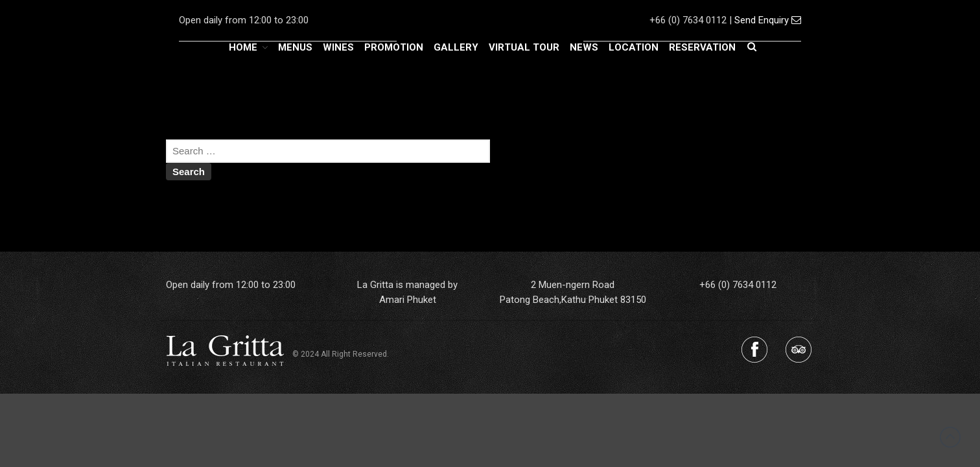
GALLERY (456, 47)
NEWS (584, 47)
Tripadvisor (799, 350)
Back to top (950, 437)
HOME (243, 47)
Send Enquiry (768, 20)
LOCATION (634, 47)
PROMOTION (394, 47)
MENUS (295, 47)
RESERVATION (702, 47)
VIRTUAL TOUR (524, 47)
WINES (338, 47)
